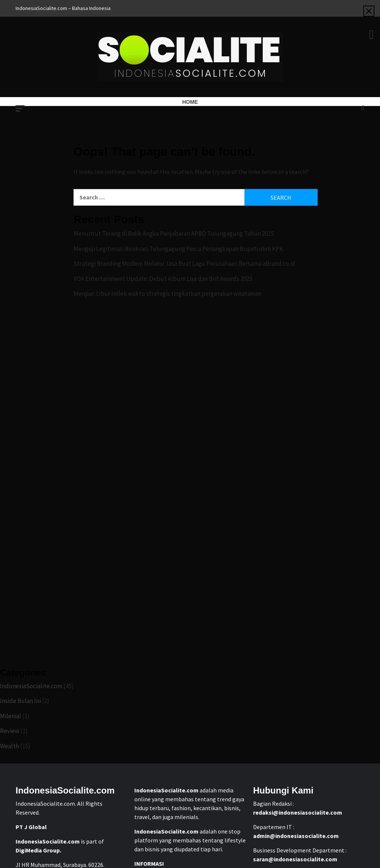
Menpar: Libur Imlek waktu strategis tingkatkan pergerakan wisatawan (167, 294)
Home (190, 102)
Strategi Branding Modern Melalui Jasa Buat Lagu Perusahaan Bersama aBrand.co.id (184, 264)
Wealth (9, 746)
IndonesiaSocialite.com (31, 686)
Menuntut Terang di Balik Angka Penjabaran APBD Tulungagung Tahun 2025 (174, 233)
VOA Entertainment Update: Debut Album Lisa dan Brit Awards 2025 (163, 279)
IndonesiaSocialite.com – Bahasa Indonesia (63, 8)
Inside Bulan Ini (20, 701)
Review (10, 731)
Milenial (11, 716)
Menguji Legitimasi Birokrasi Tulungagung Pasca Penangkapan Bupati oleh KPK (178, 249)
